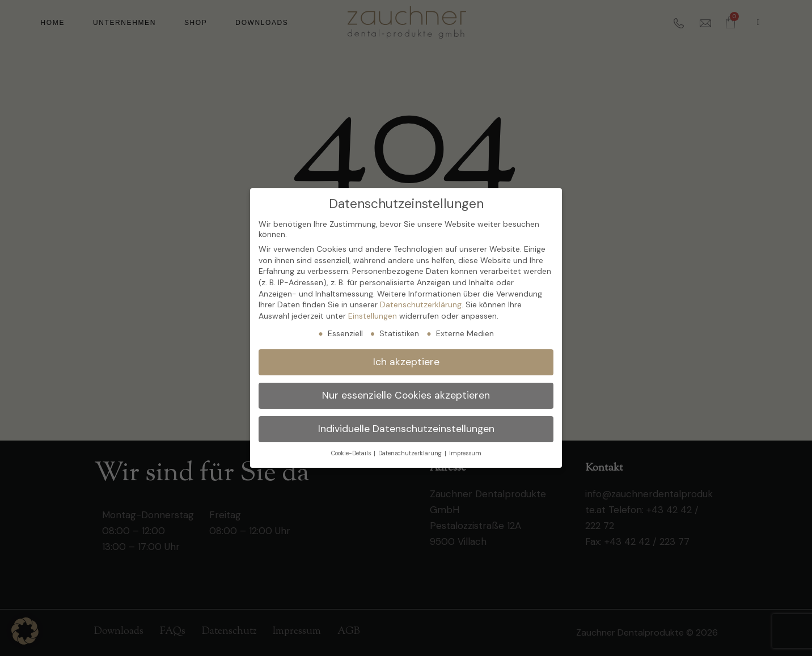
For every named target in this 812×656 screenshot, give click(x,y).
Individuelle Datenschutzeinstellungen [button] (406, 429)
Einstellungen (373, 316)
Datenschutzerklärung (421, 304)
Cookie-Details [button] (352, 453)
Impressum (465, 453)
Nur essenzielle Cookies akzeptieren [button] (406, 395)
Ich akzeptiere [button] (406, 362)
